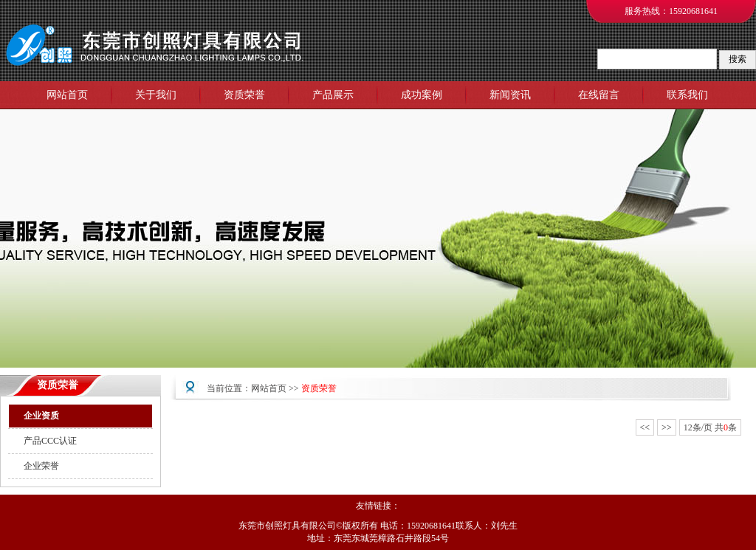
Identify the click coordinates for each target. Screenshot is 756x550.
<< (645, 427)
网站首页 (67, 95)
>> (667, 427)
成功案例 (422, 95)
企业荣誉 (41, 466)
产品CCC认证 (50, 441)
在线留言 (599, 95)
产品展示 (333, 95)
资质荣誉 (244, 95)
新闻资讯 (510, 95)
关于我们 (156, 95)
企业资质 (41, 416)
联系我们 (687, 95)
